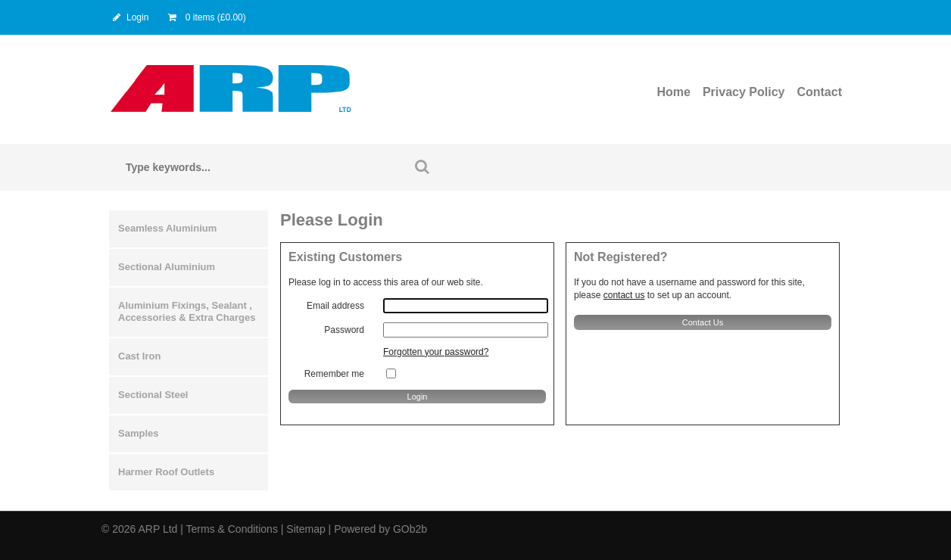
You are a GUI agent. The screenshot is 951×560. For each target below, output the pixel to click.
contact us (624, 295)
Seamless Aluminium (167, 228)
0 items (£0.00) (206, 17)
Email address (335, 306)
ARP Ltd (157, 529)
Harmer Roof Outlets (166, 472)
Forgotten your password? (436, 352)
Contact (819, 92)
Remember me (334, 374)
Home (673, 92)
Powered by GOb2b (380, 529)
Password (344, 330)
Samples (138, 433)
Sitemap (306, 529)
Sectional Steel (153, 395)
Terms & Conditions (232, 529)
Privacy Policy (744, 92)
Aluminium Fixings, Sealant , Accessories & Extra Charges (187, 312)
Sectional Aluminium (167, 267)
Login (129, 17)
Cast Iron (139, 356)
